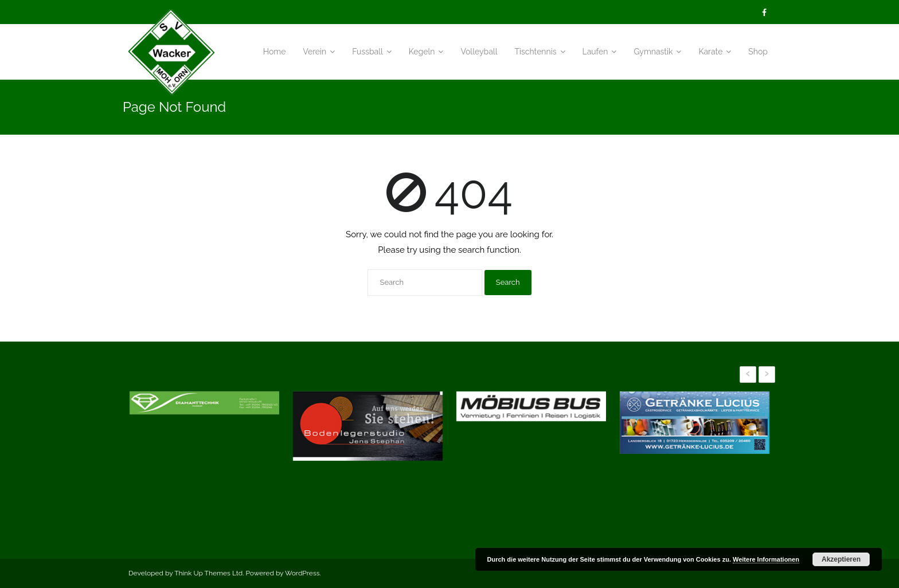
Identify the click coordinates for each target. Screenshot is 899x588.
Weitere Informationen (766, 559)
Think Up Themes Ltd (208, 573)
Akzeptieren (841, 559)
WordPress (302, 573)
